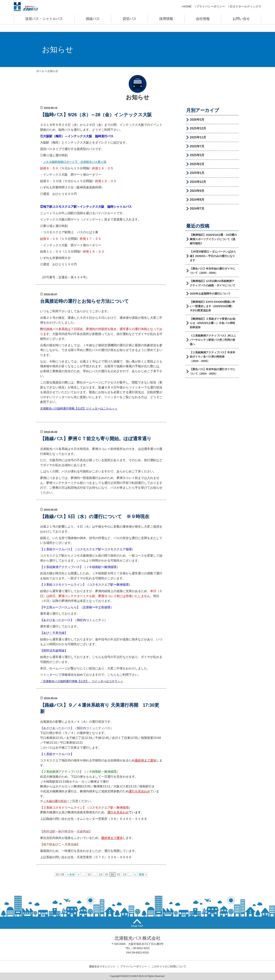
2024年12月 (198, 182)
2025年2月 (197, 164)
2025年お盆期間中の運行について (210, 294)
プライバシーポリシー (211, 11)
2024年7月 (197, 209)
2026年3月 (197, 120)
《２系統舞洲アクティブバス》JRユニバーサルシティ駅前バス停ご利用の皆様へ (213, 340)
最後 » (143, 874)
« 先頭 (71, 874)
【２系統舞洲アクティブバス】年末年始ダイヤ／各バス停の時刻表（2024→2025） (213, 357)
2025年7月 (197, 146)
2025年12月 (198, 128)
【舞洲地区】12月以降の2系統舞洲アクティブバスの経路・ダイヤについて (213, 283)
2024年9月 (197, 191)
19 (100, 874)
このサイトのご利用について (169, 966)
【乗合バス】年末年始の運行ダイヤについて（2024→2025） (213, 371)
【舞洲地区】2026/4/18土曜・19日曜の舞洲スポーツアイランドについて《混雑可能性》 (213, 239)
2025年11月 (198, 137)
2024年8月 (197, 200)
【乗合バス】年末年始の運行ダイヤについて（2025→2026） (213, 271)
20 (107, 874)
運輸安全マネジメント (102, 966)
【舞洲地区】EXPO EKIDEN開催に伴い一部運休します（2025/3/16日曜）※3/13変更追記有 (212, 306)
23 (125, 874)
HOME (187, 11)
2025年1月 (197, 173)
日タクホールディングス (245, 11)
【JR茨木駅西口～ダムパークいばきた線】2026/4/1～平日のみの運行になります (213, 256)
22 (119, 874)
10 (89, 874)
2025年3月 (197, 155)
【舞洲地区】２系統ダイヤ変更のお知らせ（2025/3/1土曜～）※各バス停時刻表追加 (213, 323)
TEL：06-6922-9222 (138, 948)
